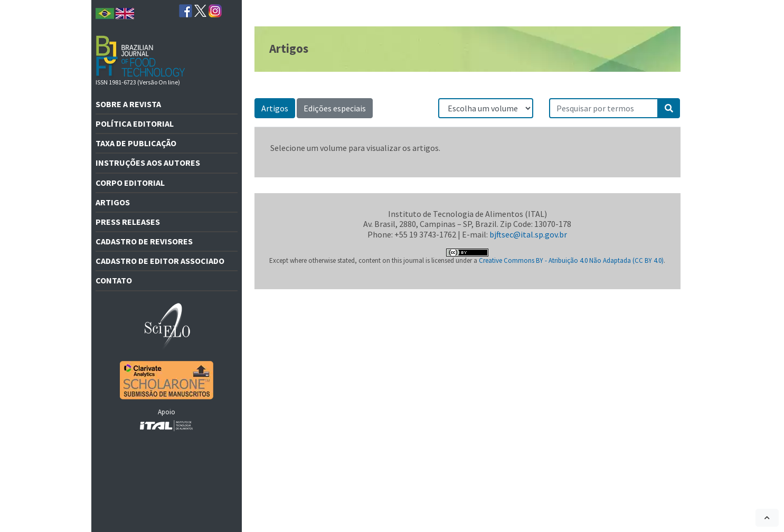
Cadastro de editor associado (160, 261)
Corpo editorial (130, 183)
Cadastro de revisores (144, 241)
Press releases (128, 222)
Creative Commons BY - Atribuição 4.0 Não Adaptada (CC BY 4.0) (571, 260)
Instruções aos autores (148, 163)
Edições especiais (335, 108)
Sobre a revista (128, 104)
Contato (114, 280)
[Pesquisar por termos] (604, 108)
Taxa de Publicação (136, 143)
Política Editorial (135, 123)
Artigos (113, 202)
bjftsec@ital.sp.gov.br (528, 234)
